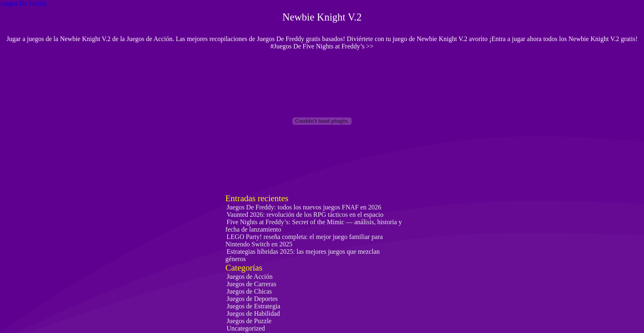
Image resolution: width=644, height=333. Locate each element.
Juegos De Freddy (24, 3)
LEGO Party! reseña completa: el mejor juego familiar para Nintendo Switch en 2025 (304, 240)
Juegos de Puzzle (249, 321)
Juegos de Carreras (252, 284)
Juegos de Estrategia (254, 306)
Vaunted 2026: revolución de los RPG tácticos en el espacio (305, 215)
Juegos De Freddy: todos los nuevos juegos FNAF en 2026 (304, 207)
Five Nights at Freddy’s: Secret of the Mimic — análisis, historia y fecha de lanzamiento (314, 226)
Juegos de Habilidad (253, 313)
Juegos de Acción (250, 277)
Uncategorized (246, 328)
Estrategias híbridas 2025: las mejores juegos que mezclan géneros (303, 255)
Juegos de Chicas (249, 291)
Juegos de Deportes (252, 299)
